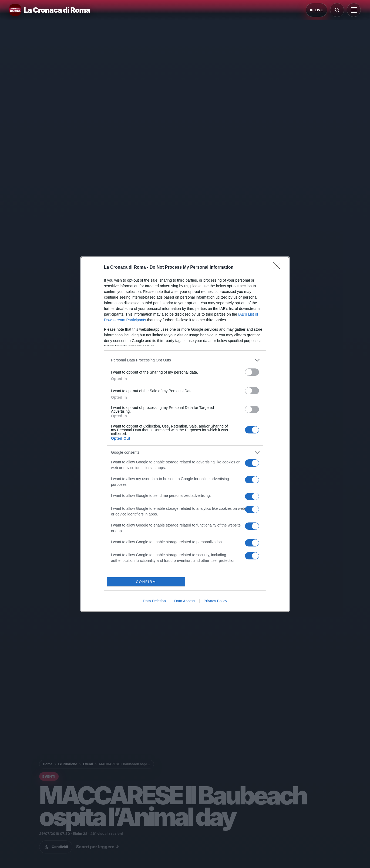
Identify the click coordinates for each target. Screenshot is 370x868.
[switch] (252, 372)
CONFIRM (146, 582)
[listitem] (185, 360)
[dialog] (185, 434)
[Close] (278, 268)
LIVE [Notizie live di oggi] (317, 10)
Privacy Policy (215, 601)
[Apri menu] (354, 10)
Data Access (185, 601)
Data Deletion (154, 601)
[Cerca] (337, 10)
